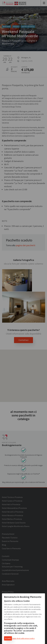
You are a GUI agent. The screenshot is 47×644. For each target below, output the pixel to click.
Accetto (8, 638)
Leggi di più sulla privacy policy (23, 638)
